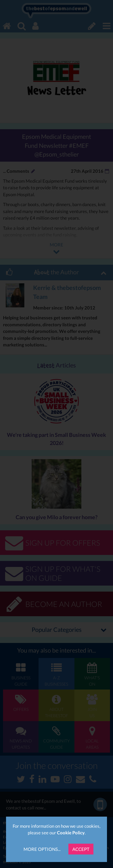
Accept (81, 849)
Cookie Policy (71, 833)
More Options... (42, 849)
